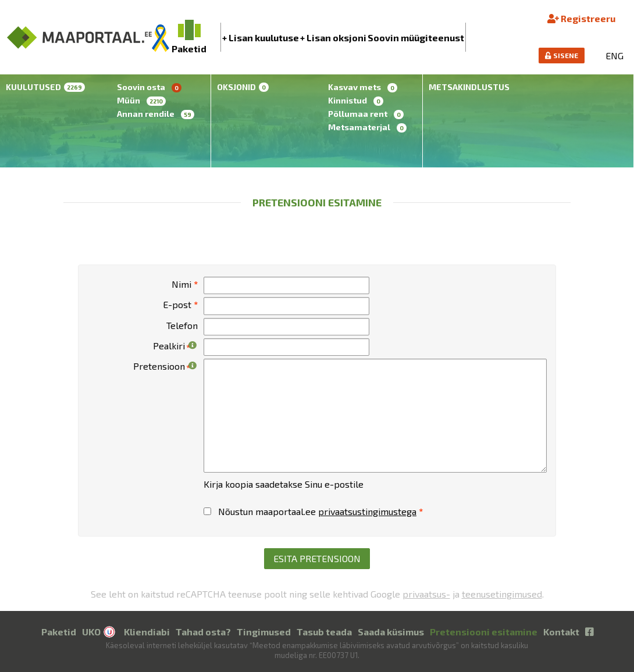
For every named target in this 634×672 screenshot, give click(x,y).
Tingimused (264, 632)
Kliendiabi (147, 632)
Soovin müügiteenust (416, 37)
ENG (615, 56)
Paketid (59, 632)
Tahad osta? (203, 632)
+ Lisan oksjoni (333, 37)
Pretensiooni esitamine (484, 632)
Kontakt (561, 632)
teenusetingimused (502, 594)
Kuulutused (45, 87)
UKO (91, 632)
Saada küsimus (391, 632)
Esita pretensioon (317, 558)
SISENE (562, 55)
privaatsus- (426, 594)
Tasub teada (324, 632)
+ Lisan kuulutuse (261, 37)
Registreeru (581, 18)
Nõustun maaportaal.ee (313, 511)
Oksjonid (243, 87)
